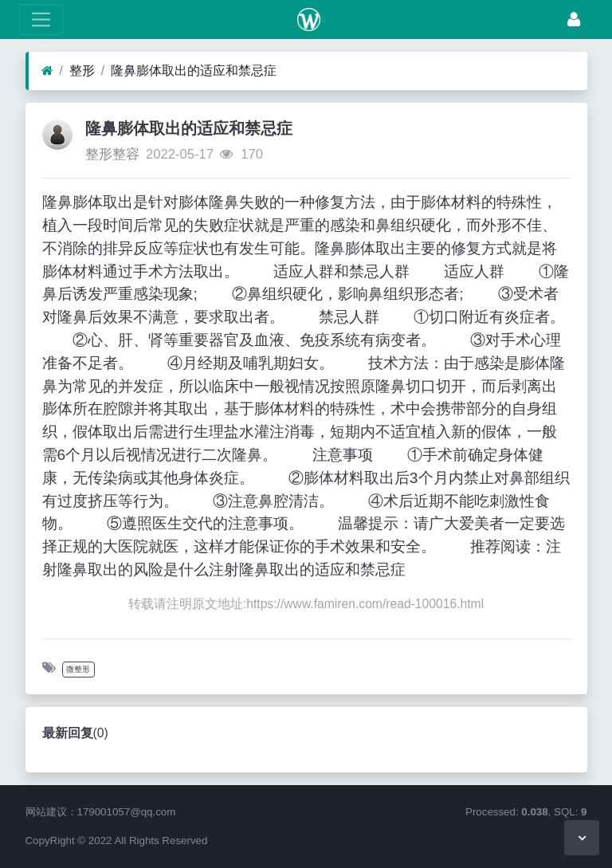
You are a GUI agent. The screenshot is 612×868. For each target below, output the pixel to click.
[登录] (574, 20)
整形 (82, 71)
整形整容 (112, 154)
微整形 (78, 669)
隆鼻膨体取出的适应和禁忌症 (194, 71)
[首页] (47, 71)
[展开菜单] (41, 20)
